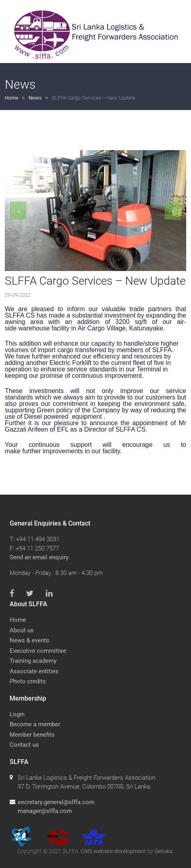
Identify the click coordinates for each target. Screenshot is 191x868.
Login (17, 714)
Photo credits (28, 681)
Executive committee (38, 651)
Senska (164, 851)
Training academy (33, 661)
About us (22, 630)
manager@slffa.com (45, 811)
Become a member (35, 724)
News (35, 98)
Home (12, 98)
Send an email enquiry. (40, 557)
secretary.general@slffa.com (56, 802)
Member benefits (32, 735)
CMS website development (113, 851)
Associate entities (34, 671)
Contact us (24, 745)
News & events (29, 640)
